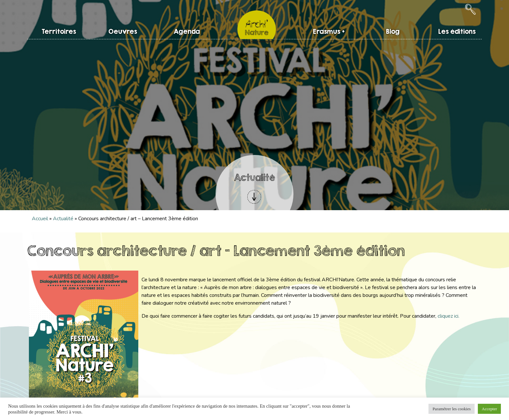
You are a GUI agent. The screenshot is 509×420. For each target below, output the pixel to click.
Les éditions (457, 31)
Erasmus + (329, 31)
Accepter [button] (489, 409)
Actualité (63, 219)
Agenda (187, 31)
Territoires (59, 31)
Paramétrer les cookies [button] (452, 409)
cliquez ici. (448, 316)
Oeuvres (123, 31)
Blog (393, 31)
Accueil (40, 219)
